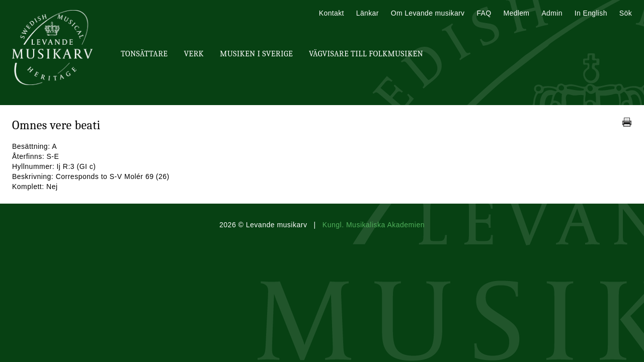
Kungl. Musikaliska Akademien (374, 225)
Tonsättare (144, 54)
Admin (552, 13)
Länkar (368, 13)
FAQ (484, 13)
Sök (626, 13)
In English (591, 13)
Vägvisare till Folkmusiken (366, 54)
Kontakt (332, 13)
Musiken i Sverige (256, 54)
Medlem (516, 13)
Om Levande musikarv (428, 13)
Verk (194, 54)
